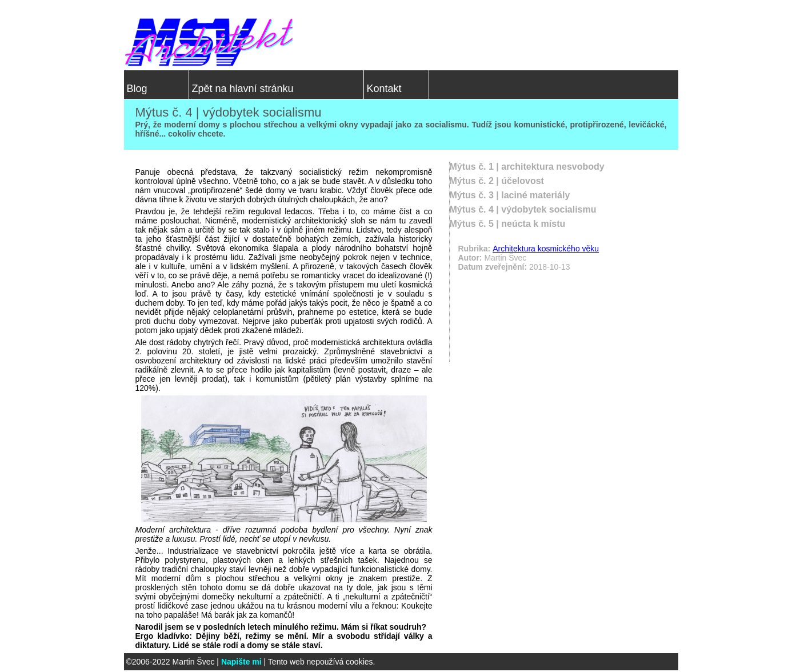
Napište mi (241, 662)
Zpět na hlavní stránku (243, 89)
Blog (137, 89)
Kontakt (384, 89)
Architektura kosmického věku (546, 249)
